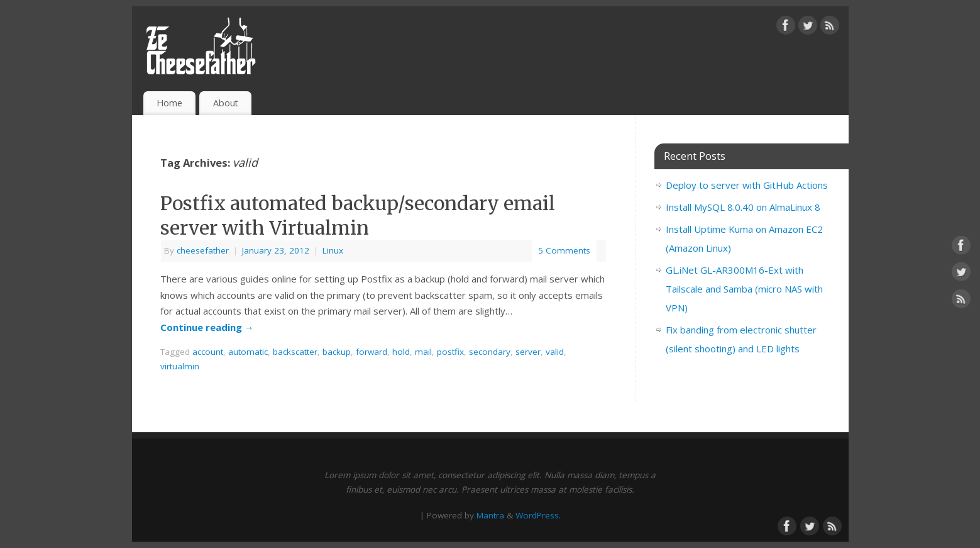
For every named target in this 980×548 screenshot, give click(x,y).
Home (169, 103)
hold (401, 352)
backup (337, 352)
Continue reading (207, 327)
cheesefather (203, 250)
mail (423, 352)
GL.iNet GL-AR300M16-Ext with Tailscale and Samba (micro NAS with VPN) (744, 289)
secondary (490, 352)
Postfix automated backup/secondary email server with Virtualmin (358, 215)
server (528, 352)
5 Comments (564, 250)
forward (372, 352)
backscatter (295, 352)
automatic (248, 352)
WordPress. (538, 515)
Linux (333, 250)
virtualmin (180, 366)
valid (555, 352)
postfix (450, 352)
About (226, 103)
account (208, 352)
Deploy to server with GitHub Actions (747, 185)
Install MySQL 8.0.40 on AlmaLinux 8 (743, 207)
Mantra (490, 515)
